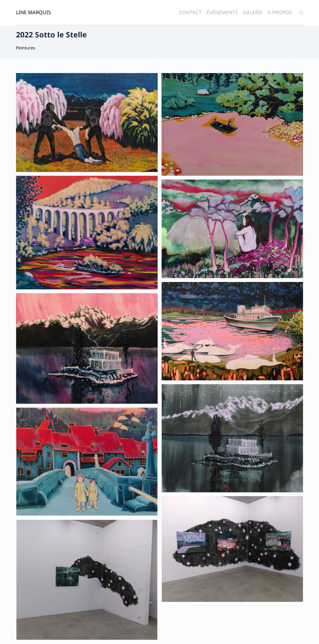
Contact (190, 12)
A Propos (280, 12)
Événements (222, 12)
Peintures (26, 48)
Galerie (253, 12)
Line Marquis (33, 12)
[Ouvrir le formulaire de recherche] (301, 13)
